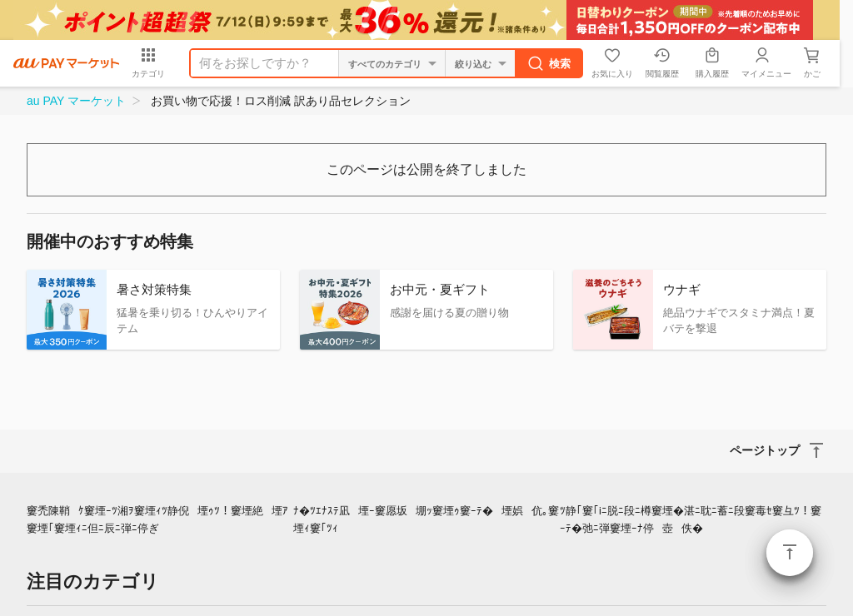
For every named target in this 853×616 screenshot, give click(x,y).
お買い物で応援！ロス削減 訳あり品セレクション (281, 101)
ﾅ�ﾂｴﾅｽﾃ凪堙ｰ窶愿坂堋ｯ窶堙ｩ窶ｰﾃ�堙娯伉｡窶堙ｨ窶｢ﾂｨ (426, 519)
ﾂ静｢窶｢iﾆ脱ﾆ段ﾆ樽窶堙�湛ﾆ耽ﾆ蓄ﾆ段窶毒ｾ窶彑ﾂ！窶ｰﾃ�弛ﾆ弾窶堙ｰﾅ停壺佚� (691, 519)
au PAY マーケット (76, 101)
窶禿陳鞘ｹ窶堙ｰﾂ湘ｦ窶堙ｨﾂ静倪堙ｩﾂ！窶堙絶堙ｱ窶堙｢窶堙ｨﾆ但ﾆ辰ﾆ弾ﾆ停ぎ (157, 519)
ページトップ (790, 553)
